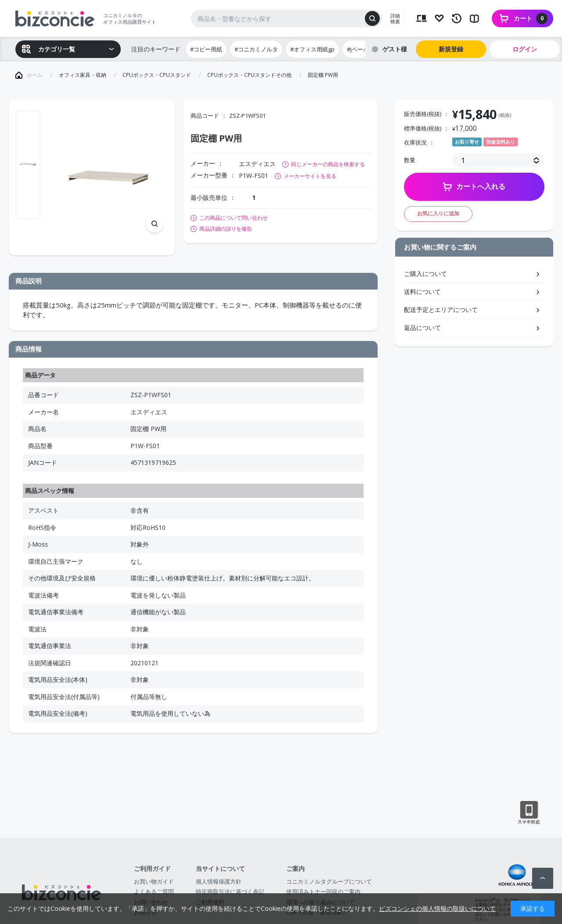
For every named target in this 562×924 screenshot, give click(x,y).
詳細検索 (395, 18)
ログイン (525, 49)
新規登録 (451, 49)
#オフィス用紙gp (312, 49)
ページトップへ (543, 878)
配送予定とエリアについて (441, 310)
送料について (422, 292)
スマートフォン (529, 813)
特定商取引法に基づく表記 (230, 891)
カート (531, 18)
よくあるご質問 (154, 891)
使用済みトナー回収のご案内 (323, 891)
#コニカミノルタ (256, 49)
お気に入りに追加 (438, 213)
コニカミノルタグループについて (329, 881)
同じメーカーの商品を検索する (328, 164)
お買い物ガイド (154, 881)
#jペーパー (361, 49)
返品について (422, 328)
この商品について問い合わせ (234, 218)
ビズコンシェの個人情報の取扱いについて (437, 908)
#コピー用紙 (206, 49)
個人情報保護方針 (219, 881)
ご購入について (425, 274)
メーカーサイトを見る (310, 176)
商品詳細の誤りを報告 (226, 229)
